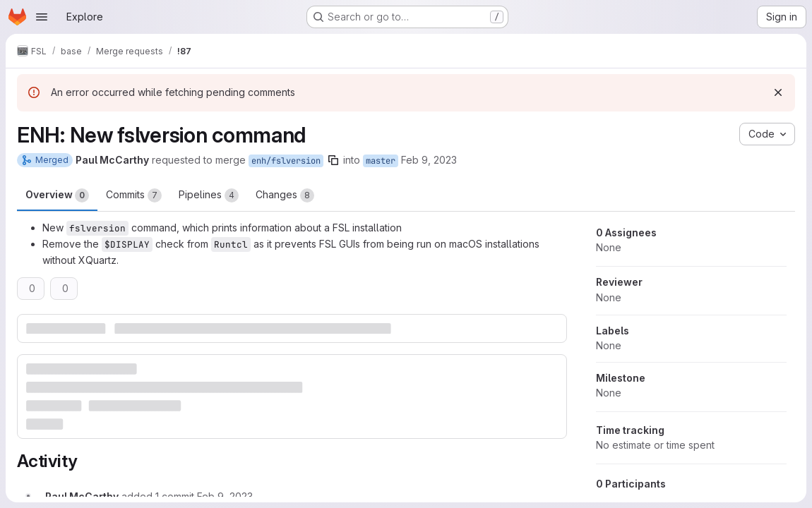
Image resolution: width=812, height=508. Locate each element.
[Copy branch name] (333, 160)
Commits (134, 195)
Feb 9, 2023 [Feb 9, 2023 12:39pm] (429, 160)
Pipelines (209, 195)
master (381, 161)
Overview (57, 195)
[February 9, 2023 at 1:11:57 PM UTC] (225, 496)
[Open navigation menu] (42, 17)
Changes (285, 195)
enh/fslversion (286, 161)
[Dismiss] (778, 92)
